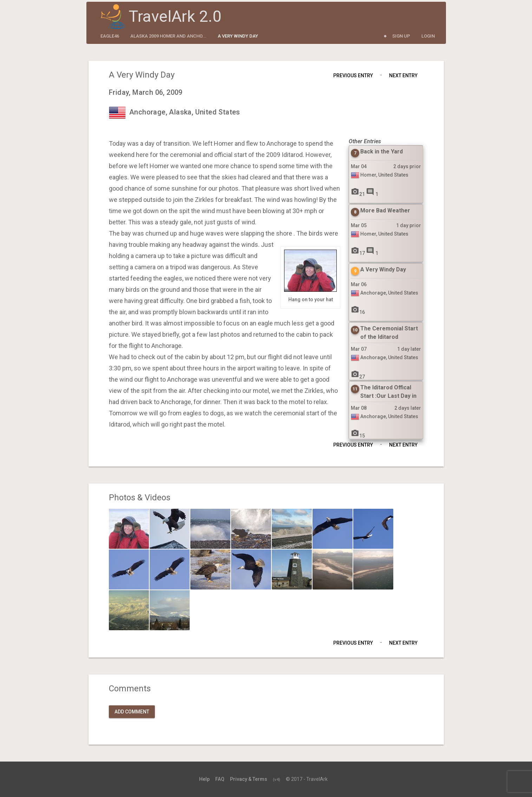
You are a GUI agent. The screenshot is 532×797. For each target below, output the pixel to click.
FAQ (220, 779)
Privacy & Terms (249, 779)
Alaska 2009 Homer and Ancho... (168, 36)
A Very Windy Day (238, 36)
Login (428, 36)
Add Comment (132, 712)
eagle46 (110, 36)
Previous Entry (353, 75)
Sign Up (401, 36)
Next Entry (403, 75)
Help (204, 779)
